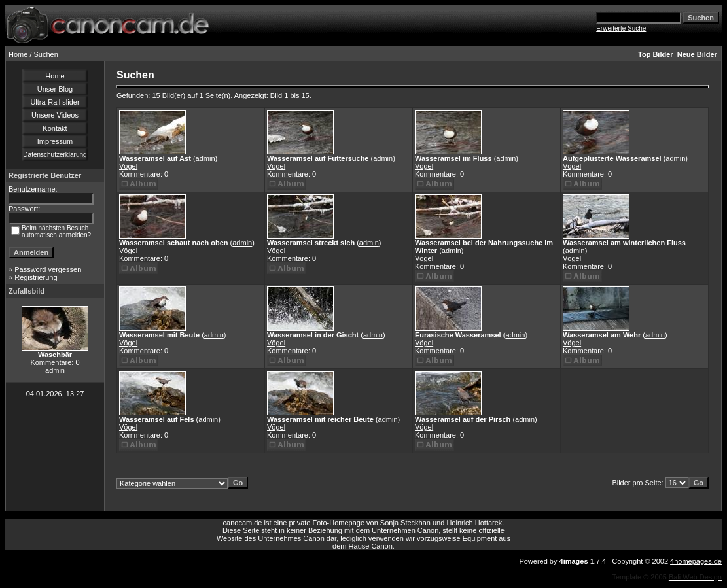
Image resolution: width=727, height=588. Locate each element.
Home (18, 54)
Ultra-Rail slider (55, 102)
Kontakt (55, 128)
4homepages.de (696, 561)
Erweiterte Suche (621, 28)
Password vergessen (48, 269)
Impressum (55, 141)
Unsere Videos (55, 115)
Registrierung (36, 277)
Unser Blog (55, 89)
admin (205, 158)
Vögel (128, 166)
